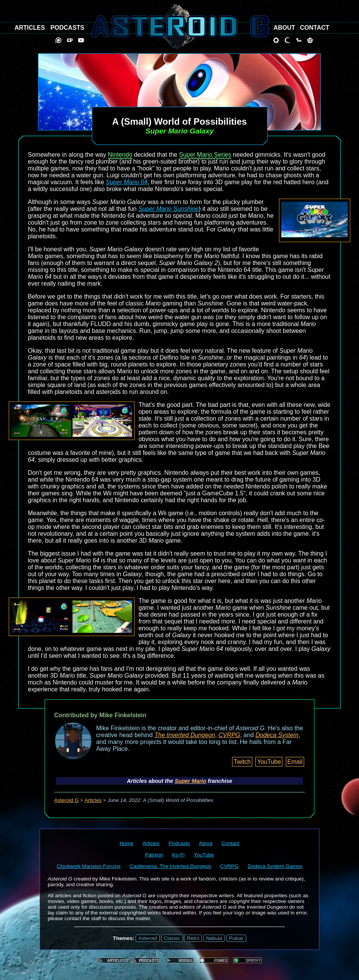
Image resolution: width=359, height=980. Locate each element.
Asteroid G (66, 800)
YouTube (269, 762)
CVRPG (229, 735)
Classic (172, 938)
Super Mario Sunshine (168, 209)
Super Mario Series (205, 155)
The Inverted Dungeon (185, 735)
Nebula (214, 938)
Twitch (242, 762)
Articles (93, 800)
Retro (193, 938)
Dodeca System (277, 735)
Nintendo (120, 155)
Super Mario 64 (127, 182)
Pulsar (236, 938)
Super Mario (190, 781)
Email (295, 762)
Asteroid (148, 938)
